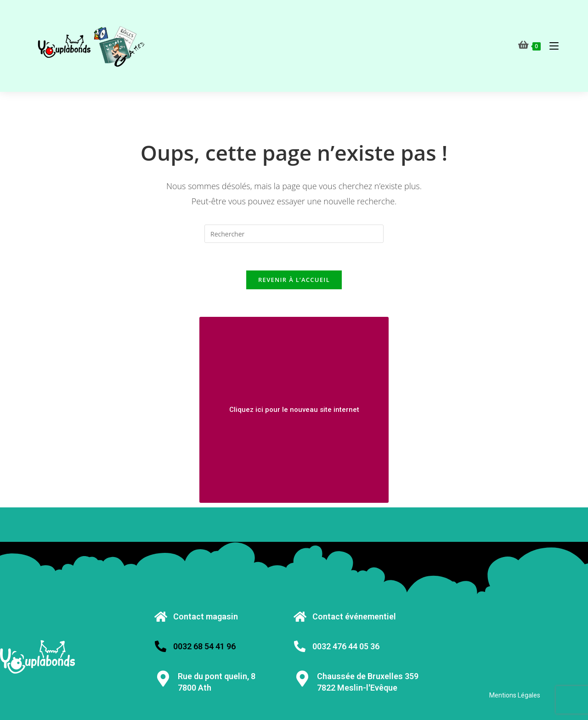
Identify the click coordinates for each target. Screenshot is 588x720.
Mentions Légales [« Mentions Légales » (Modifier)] (515, 695)
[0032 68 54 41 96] (161, 646)
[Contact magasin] (161, 616)
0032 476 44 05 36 (346, 646)
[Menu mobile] (551, 46)
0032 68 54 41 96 (204, 646)
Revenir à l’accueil (294, 280)
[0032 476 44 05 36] (300, 646)
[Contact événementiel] (300, 616)
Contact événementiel (354, 616)
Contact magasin (206, 616)
